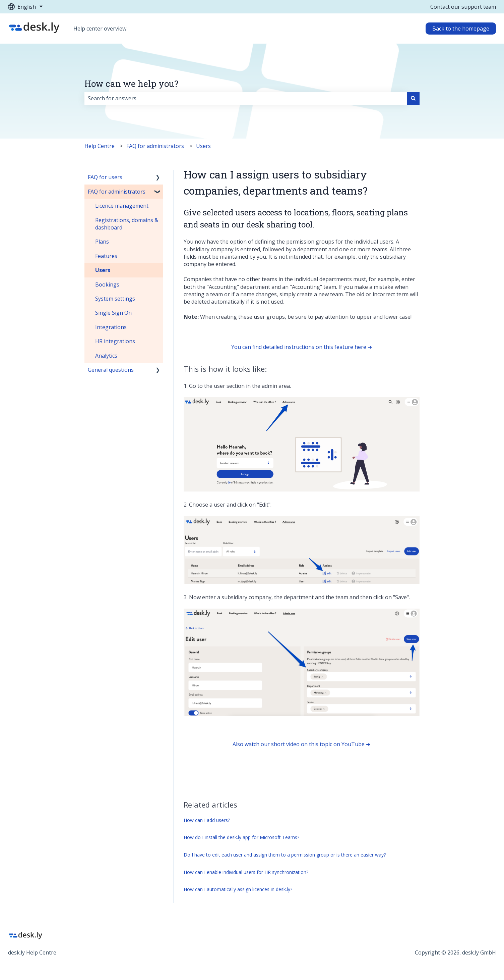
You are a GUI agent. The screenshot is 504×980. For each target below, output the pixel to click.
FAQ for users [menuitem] (105, 177)
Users (203, 146)
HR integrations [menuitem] (115, 341)
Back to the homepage (461, 29)
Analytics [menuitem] (106, 356)
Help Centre (100, 146)
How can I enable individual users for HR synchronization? (246, 872)
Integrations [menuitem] (111, 327)
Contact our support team (463, 7)
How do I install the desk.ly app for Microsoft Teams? (241, 837)
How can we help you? (131, 84)
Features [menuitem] (106, 256)
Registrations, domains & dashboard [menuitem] (127, 224)
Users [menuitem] (103, 270)
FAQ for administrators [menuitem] (117, 192)
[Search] (413, 98)
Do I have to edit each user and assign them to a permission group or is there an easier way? (285, 855)
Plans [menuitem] (102, 242)
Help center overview (100, 29)
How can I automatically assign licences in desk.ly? (238, 889)
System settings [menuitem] (115, 299)
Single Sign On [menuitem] (113, 313)
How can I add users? (207, 820)
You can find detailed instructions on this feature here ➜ (302, 347)
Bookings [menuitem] (107, 285)
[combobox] (246, 98)
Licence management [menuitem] (122, 206)
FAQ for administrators (155, 146)
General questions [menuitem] (111, 370)
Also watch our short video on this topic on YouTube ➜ (301, 744)
